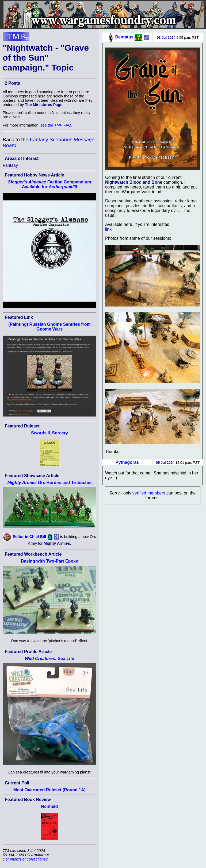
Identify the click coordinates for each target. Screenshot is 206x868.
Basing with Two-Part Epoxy (49, 561)
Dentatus (124, 37)
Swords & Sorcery (49, 433)
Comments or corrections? (25, 859)
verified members (149, 493)
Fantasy (10, 165)
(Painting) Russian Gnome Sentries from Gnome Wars (49, 327)
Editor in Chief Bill (29, 537)
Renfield (49, 806)
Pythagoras (127, 462)
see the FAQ (56, 125)
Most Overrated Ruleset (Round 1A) (49, 790)
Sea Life (49, 659)
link (108, 229)
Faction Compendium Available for (50, 184)
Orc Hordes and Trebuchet (49, 483)
